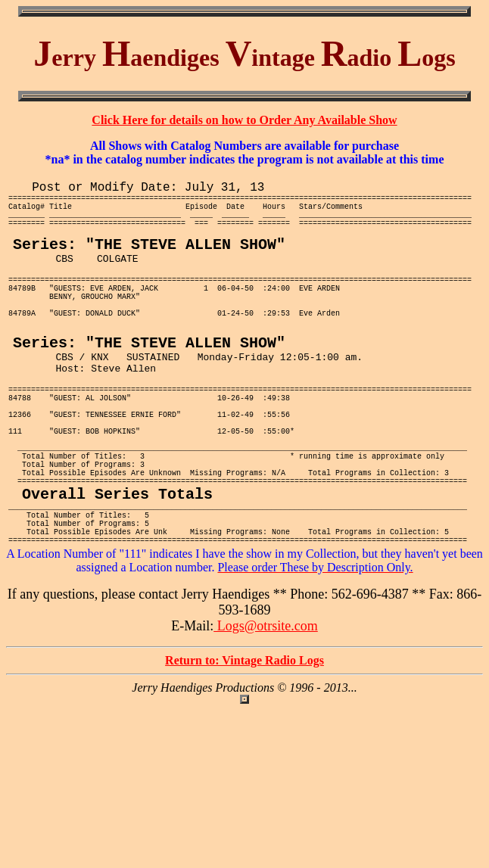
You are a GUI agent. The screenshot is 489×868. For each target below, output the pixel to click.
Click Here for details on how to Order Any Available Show (244, 120)
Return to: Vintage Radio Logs (244, 750)
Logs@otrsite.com (266, 715)
